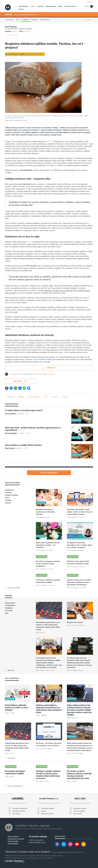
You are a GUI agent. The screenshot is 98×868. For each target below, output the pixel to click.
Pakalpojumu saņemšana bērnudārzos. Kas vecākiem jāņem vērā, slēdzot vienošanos (80, 545)
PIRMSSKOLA (10, 490)
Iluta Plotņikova (11, 27)
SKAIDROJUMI (23, 7)
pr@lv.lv (43, 843)
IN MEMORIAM (10, 606)
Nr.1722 (50, 141)
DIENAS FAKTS (10, 603)
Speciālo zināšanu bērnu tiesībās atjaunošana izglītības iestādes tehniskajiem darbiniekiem (79, 582)
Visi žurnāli (78, 814)
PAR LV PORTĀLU (13, 837)
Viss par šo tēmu (14, 588)
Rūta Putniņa (10, 448)
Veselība (55, 397)
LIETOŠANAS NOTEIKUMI (16, 839)
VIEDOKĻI (40, 7)
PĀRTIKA (8, 503)
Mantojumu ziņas (47, 814)
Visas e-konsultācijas (15, 786)
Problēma (15, 31)
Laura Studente (11, 414)
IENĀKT (91, 2)
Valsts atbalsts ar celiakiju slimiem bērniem (23, 445)
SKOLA (7, 498)
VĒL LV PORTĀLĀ (12, 678)
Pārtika (65, 397)
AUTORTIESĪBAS (13, 844)
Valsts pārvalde (50, 670)
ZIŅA (7, 613)
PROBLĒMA (9, 608)
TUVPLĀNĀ (9, 611)
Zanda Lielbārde (11, 433)
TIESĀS (60, 7)
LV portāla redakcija (38, 837)
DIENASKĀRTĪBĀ (51, 7)
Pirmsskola (27, 31)
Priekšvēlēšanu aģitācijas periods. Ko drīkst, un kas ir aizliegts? (17, 708)
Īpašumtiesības (45, 781)
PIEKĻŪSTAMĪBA (13, 841)
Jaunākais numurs (80, 808)
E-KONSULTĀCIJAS (70, 7)
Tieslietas (44, 715)
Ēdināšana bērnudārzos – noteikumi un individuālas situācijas (46, 512)
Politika (12, 713)
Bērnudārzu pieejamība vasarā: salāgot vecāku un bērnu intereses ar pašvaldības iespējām (80, 512)
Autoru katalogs (79, 811)
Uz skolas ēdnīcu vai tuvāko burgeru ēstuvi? (24, 410)
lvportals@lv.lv (40, 840)
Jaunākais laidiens (48, 808)
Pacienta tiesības (34, 397)
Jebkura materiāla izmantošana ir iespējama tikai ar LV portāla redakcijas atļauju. (34, 856)
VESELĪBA (8, 500)
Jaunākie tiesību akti (20, 808)
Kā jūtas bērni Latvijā (75, 622)
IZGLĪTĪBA (8, 493)
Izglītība (21, 397)
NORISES (33, 7)
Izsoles (44, 811)
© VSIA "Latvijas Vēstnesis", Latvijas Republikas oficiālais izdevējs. (29, 858)
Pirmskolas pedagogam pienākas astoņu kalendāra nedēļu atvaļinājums (48, 564)
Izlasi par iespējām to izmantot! (46, 374)
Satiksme (75, 718)
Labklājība (81, 625)
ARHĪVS (21, 9)
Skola (46, 397)
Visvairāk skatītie (19, 811)
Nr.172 (29, 242)
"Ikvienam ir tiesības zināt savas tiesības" (28, 852)
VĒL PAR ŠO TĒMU (12, 483)
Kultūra (42, 633)
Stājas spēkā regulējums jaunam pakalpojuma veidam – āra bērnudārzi (48, 545)
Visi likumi (16, 814)
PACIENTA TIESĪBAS (12, 495)
